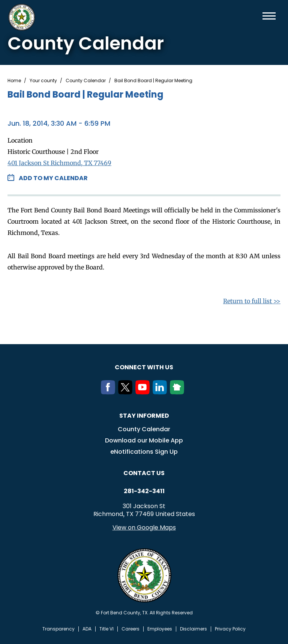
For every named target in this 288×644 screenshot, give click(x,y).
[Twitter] (127, 392)
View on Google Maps (144, 527)
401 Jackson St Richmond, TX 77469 (59, 163)
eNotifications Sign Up (144, 452)
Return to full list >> (252, 301)
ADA (87, 629)
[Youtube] (144, 392)
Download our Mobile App (144, 440)
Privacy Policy (230, 629)
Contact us (144, 473)
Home (14, 81)
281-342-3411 (144, 491)
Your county (43, 81)
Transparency (58, 629)
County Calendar (86, 81)
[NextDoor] (178, 392)
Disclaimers (193, 629)
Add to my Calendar (53, 178)
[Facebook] (109, 392)
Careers (130, 629)
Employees (160, 629)
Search (257, 16)
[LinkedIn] (161, 392)
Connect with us (144, 367)
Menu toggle (269, 16)
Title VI (106, 629)
